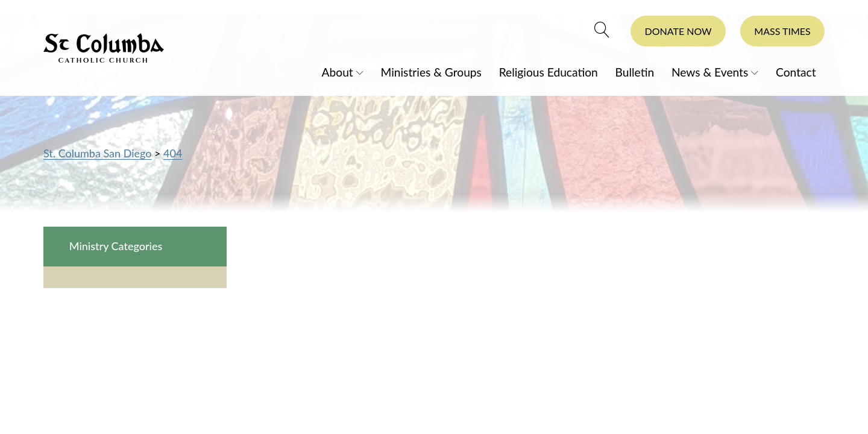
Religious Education (549, 71)
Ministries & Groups (431, 71)
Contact (796, 71)
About (338, 71)
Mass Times (782, 31)
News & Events (710, 71)
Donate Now (678, 31)
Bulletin (635, 71)
